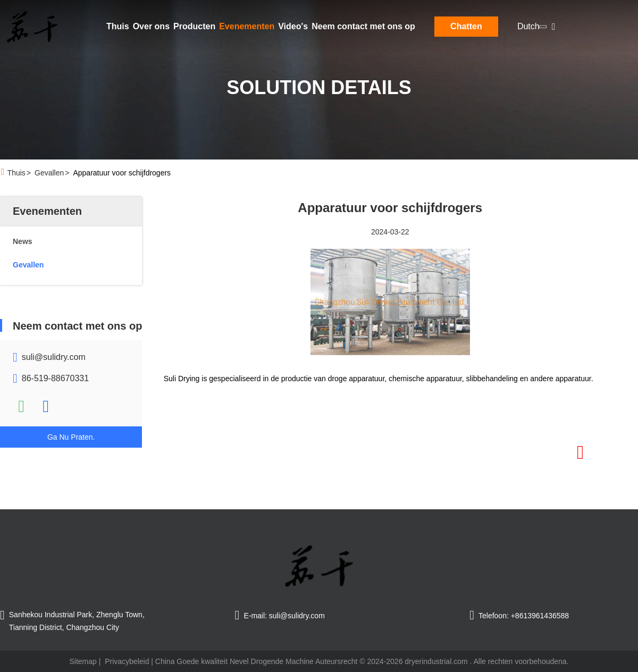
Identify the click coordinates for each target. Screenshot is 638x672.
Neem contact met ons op (363, 26)
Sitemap (83, 661)
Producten (194, 26)
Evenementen (247, 26)
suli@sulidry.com (54, 357)
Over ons (151, 26)
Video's (293, 26)
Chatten (466, 26)
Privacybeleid (127, 661)
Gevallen (49, 173)
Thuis (118, 26)
